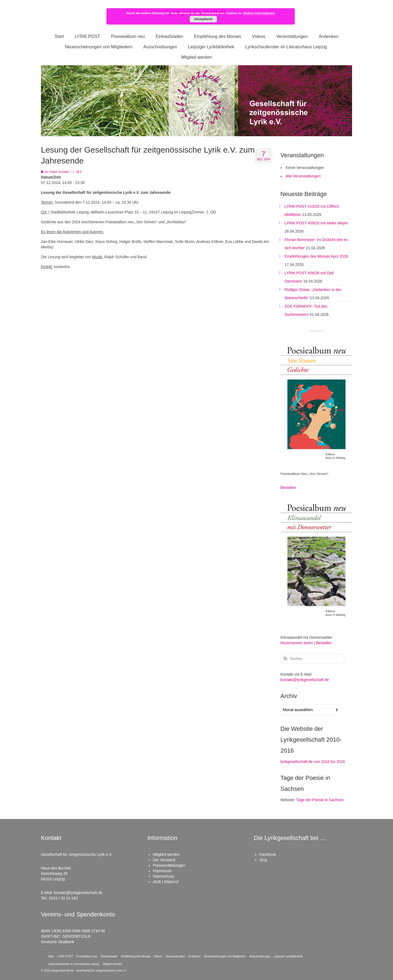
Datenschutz (163, 876)
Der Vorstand (164, 860)
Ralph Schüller (59, 172)
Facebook (268, 854)
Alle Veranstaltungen (303, 176)
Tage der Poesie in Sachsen (320, 800)
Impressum (162, 871)
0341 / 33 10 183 (63, 898)
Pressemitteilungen (169, 865)
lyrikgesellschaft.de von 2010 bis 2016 (313, 762)
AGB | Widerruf (166, 882)
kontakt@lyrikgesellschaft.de (305, 680)
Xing (263, 860)
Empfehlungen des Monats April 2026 (316, 256)
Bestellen (288, 488)
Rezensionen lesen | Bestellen (306, 643)
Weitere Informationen (259, 13)
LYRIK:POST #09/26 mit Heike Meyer (316, 223)
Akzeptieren (203, 19)
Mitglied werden (166, 854)
